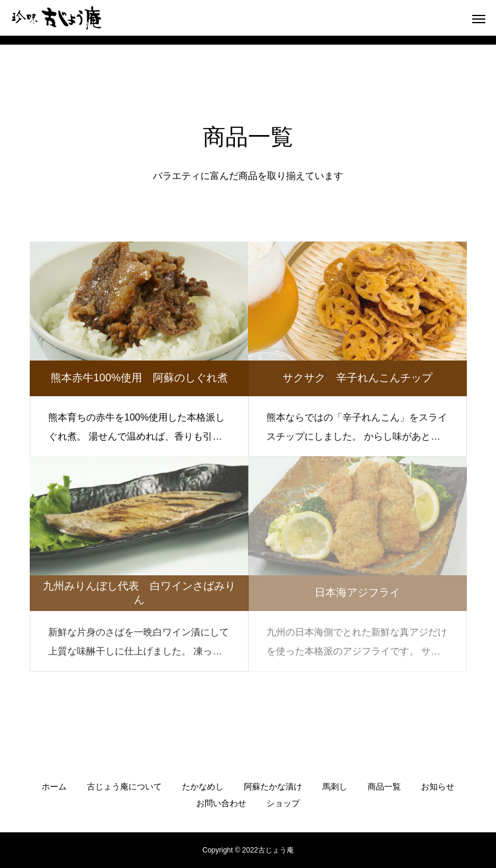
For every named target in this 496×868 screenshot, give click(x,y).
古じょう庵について (124, 786)
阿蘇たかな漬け (273, 786)
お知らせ (438, 786)
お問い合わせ (221, 803)
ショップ (283, 803)
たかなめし (203, 786)
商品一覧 (384, 786)
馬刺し (335, 786)
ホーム (54, 786)
